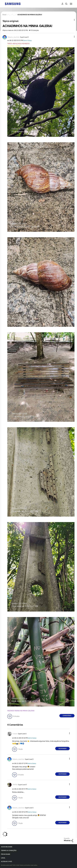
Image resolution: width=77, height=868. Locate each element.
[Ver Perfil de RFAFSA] (15, 785)
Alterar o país (7, 862)
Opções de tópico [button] (71, 20)
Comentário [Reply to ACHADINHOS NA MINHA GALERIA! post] (67, 716)
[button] (71, 37)
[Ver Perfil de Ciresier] (15, 734)
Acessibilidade (7, 847)
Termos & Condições (9, 851)
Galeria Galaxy (27, 41)
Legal (3, 858)
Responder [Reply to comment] (63, 749)
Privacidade (6, 854)
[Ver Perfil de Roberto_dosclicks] (13, 37)
